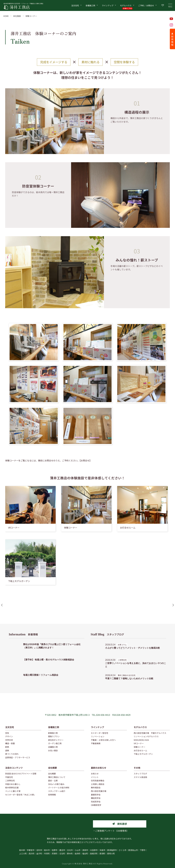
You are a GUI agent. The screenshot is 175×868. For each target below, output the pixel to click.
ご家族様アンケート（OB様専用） (112, 831)
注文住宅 (75, 5)
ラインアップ (108, 5)
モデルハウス (127, 6)
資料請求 (122, 824)
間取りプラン (54, 736)
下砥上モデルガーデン (143, 754)
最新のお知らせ (99, 768)
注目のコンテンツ (14, 768)
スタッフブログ (107, 634)
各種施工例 (90, 5)
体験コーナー (31, 16)
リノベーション (98, 736)
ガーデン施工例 (55, 743)
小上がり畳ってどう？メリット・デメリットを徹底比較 (132, 648)
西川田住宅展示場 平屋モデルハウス (150, 733)
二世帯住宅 (10, 781)
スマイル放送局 (140, 777)
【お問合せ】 (86, 460)
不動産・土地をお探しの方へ (103, 740)
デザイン (9, 736)
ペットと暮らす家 (13, 791)
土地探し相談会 (98, 784)
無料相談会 (96, 788)
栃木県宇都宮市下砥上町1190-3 (74, 715)
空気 (7, 733)
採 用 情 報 (172, 41)
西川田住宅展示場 (99, 791)
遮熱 (7, 750)
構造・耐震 (10, 743)
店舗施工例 (53, 747)
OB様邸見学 (96, 805)
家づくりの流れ (12, 754)
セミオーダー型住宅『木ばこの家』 (21, 795)
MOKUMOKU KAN (141, 740)
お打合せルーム (140, 750)
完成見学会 (96, 802)
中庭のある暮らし (13, 784)
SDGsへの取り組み (56, 784)
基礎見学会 (96, 795)
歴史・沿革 (53, 781)
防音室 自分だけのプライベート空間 (21, 774)
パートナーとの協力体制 (59, 788)
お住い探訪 (53, 750)
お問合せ (146, 5)
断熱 (7, 747)
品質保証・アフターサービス (18, 757)
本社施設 (17, 16)
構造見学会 (96, 798)
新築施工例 (53, 733)
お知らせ (95, 774)
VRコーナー (139, 743)
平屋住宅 (9, 777)
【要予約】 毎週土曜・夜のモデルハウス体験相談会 (49, 660)
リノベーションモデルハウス (146, 736)
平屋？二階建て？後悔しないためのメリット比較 (129, 679)
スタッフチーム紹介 (57, 791)
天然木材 (9, 740)
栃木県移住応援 (12, 788)
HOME (6, 16)
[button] (82, 612)
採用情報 (52, 795)
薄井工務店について (57, 777)
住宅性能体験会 (98, 781)
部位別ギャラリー (56, 740)
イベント (95, 777)
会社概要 (52, 768)
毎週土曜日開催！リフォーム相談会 (41, 675)
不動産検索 (96, 743)
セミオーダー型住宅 (100, 733)
